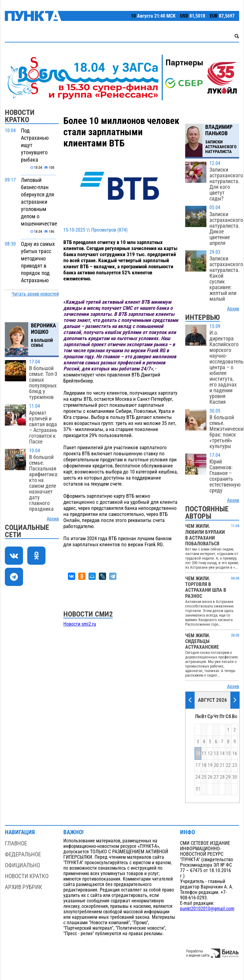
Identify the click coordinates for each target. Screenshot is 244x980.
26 (210, 777)
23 (235, 765)
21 (222, 765)
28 (222, 777)
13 (216, 754)
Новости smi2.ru (80, 624)
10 (198, 754)
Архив (53, 519)
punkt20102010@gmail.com (207, 909)
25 (204, 777)
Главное (16, 843)
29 (228, 777)
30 (235, 777)
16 (235, 754)
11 (204, 754)
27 (216, 777)
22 (228, 765)
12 (210, 754)
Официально (22, 865)
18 (204, 765)
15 (228, 754)
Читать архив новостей (35, 294)
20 (216, 765)
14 (222, 754)
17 (198, 765)
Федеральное (23, 854)
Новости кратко (27, 876)
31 (198, 789)
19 (210, 765)
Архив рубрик (23, 887)
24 (198, 777)
